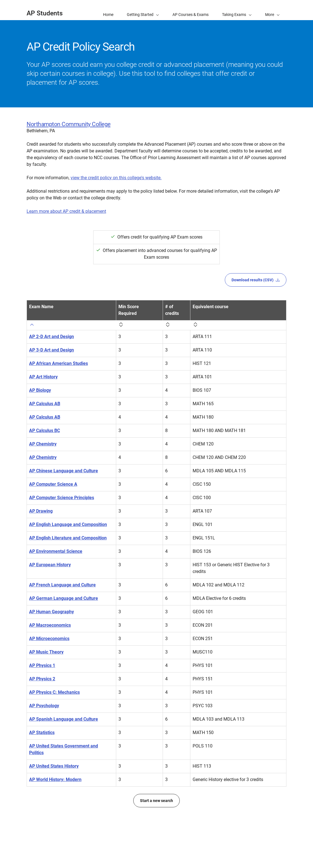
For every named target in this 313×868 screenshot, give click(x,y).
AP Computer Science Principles (62, 498)
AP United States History (54, 793)
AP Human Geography (52, 632)
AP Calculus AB (45, 397)
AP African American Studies (59, 357)
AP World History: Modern (55, 806)
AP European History (50, 578)
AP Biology (40, 384)
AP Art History (43, 370)
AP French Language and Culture (62, 598)
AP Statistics (42, 759)
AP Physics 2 (42, 699)
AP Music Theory (46, 672)
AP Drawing (41, 511)
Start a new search (156, 827)
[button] (272, 10)
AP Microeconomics (49, 659)
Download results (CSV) (256, 280)
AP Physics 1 (42, 686)
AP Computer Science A (53, 484)
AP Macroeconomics (50, 645)
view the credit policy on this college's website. (116, 178)
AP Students (45, 13)
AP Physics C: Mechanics (54, 712)
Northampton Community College (69, 124)
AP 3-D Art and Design (52, 343)
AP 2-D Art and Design (52, 330)
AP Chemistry (43, 437)
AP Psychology (44, 726)
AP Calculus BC (45, 424)
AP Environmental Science (56, 565)
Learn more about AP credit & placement (66, 211)
